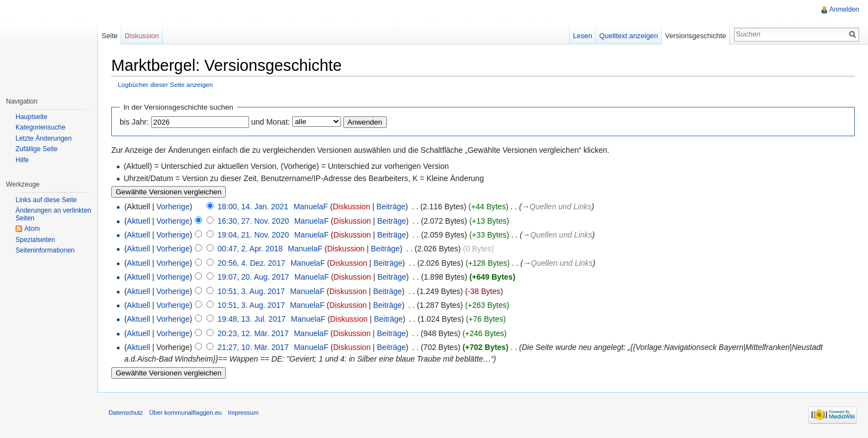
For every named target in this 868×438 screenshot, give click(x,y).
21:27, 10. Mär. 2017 (253, 347)
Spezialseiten (35, 240)
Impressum (243, 413)
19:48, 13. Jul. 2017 (252, 319)
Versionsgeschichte (695, 36)
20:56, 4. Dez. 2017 (251, 263)
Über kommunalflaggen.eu (185, 413)
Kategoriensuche (40, 127)
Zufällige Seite (37, 149)
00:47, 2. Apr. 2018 (250, 249)
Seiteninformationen (45, 250)
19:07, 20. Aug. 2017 (253, 277)
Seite (109, 36)
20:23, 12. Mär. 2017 (253, 333)
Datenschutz (126, 413)
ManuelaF (311, 207)
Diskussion (352, 207)
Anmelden (844, 9)
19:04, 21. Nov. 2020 (253, 235)
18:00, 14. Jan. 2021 (253, 207)
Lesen (583, 36)
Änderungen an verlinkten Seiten (53, 214)
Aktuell (138, 221)
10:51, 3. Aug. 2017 (251, 291)
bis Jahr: (134, 122)
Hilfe (22, 160)
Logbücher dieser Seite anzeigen (166, 84)
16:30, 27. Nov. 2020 (253, 221)
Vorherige (173, 207)
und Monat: (271, 122)
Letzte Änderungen (43, 138)
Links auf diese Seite (46, 200)
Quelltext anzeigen (629, 36)
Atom (32, 229)
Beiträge (391, 207)
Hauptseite (31, 117)
